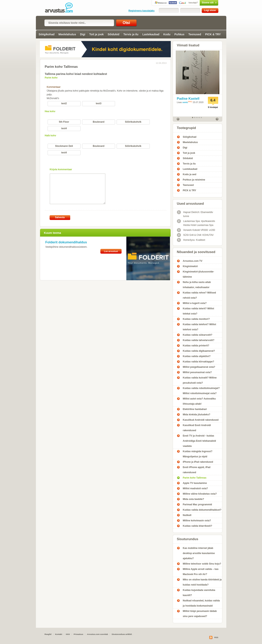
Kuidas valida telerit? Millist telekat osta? (199, 311)
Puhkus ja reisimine (194, 180)
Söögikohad (46, 34)
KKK (68, 634)
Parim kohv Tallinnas (195, 478)
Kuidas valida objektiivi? (197, 356)
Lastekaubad (151, 34)
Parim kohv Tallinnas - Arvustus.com (62, 8)
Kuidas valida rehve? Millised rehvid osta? (199, 295)
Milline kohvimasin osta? (197, 521)
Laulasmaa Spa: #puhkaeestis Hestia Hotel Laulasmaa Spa (196, 223)
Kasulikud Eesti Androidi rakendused (197, 428)
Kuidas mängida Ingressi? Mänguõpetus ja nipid (198, 454)
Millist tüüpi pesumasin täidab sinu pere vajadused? (200, 614)
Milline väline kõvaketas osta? (200, 494)
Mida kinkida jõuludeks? (197, 415)
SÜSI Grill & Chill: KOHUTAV (195, 235)
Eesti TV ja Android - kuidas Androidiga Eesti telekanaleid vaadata (199, 441)
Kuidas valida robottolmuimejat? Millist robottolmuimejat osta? (201, 391)
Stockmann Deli (64, 146)
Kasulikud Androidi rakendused (201, 420)
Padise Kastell (188, 99)
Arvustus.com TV (193, 261)
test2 (64, 103)
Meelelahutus (67, 34)
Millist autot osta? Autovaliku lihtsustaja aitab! (199, 401)
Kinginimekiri (190, 266)
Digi (83, 34)
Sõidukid (114, 34)
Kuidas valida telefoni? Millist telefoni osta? (200, 327)
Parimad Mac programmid (197, 504)
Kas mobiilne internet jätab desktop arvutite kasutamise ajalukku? (199, 553)
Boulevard (99, 122)
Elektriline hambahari (195, 409)
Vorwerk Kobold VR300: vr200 (196, 230)
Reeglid (48, 634)
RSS (216, 637)
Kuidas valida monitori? (196, 319)
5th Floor (64, 122)
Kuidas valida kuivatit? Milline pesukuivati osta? (200, 380)
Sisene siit (201, 3)
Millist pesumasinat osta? (197, 372)
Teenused (195, 34)
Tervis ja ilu (131, 34)
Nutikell (187, 515)
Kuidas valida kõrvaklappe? (199, 362)
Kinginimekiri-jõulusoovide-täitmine (199, 274)
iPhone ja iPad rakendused (198, 462)
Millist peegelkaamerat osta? (199, 367)
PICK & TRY (213, 34)
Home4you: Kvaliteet (191, 240)
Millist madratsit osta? (195, 488)
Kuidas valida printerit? (196, 346)
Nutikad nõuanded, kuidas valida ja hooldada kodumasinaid (201, 603)
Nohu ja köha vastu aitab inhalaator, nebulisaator (197, 285)
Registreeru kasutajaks (142, 11)
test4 (64, 128)
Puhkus (179, 34)
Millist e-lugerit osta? (195, 303)
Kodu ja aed (190, 174)
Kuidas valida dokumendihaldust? (202, 510)
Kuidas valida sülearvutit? (198, 335)
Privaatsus (78, 634)
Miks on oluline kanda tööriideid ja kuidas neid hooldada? (202, 582)
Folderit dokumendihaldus (66, 242)
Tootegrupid (187, 128)
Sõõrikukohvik (133, 122)
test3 (99, 103)
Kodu (167, 34)
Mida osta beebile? (193, 499)
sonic (185, 102)
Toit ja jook (96, 34)
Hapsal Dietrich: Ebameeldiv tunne (195, 214)
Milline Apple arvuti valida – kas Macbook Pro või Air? (201, 572)
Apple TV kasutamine (195, 483)
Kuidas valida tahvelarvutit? (199, 340)
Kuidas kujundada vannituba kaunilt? (199, 593)
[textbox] (79, 23)
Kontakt (59, 634)
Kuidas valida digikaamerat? (199, 351)
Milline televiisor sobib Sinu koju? (202, 564)
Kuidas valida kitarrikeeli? (198, 526)
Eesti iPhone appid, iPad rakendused (197, 470)
